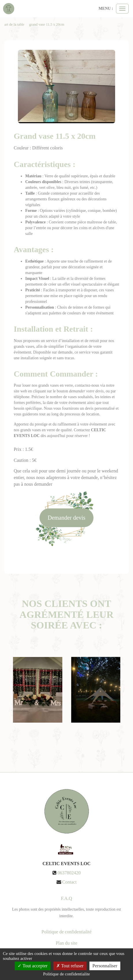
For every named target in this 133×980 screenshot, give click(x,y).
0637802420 (69, 873)
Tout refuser (70, 966)
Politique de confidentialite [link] (66, 974)
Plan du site (66, 943)
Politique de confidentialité (66, 932)
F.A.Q (66, 898)
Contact (70, 882)
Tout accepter (32, 966)
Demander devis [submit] (66, 518)
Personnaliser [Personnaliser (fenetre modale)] (105, 966)
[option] (38, 690)
